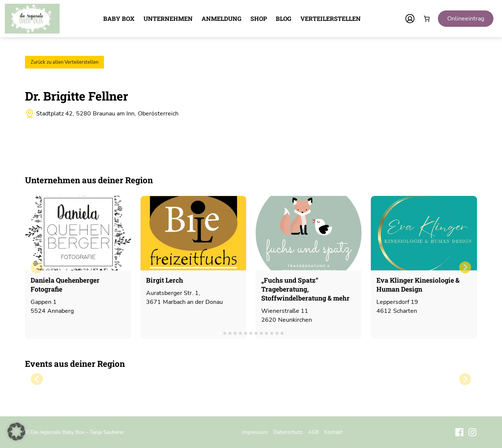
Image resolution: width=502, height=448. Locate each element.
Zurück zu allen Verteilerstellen (64, 62)
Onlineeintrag (466, 19)
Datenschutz (288, 432)
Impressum (255, 432)
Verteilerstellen (331, 18)
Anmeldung (222, 18)
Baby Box (119, 18)
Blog (284, 18)
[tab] (220, 333)
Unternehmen (168, 18)
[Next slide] (465, 267)
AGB (313, 432)
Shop (259, 18)
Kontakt (333, 432)
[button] (16, 432)
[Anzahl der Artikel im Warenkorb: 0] (427, 19)
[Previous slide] (37, 267)
